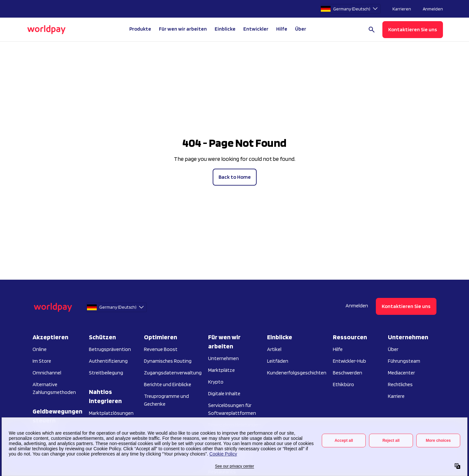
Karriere (396, 396)
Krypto (216, 382)
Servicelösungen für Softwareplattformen (232, 409)
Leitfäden (278, 361)
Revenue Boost (161, 349)
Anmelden (433, 9)
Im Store (42, 361)
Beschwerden (348, 373)
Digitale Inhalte (224, 393)
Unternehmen (223, 358)
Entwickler (256, 29)
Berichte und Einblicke (168, 384)
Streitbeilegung (106, 373)
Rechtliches (400, 384)
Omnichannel (47, 373)
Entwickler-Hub (349, 361)
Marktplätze (221, 370)
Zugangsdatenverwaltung (173, 373)
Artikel (274, 349)
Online (40, 349)
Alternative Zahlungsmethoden (54, 388)
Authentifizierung (108, 361)
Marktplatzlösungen (111, 413)
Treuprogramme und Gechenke (166, 400)
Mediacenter (401, 373)
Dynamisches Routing (168, 361)
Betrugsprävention (110, 349)
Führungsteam (404, 361)
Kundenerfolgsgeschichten (297, 373)
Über (393, 349)
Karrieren (402, 9)
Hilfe (282, 29)
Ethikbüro (343, 384)
